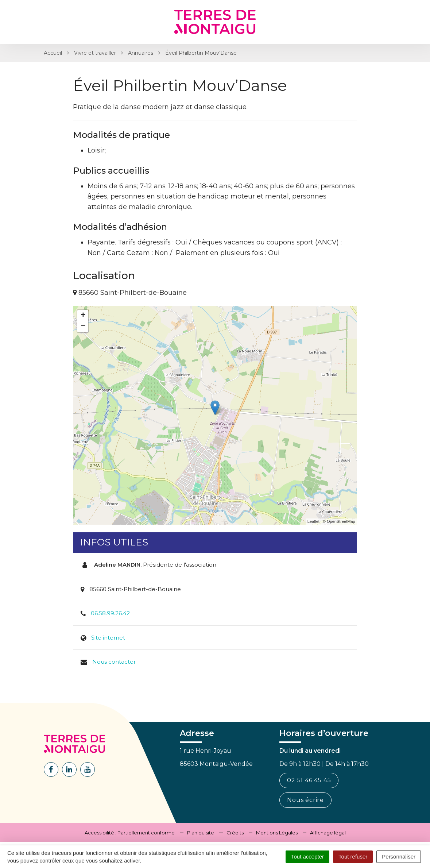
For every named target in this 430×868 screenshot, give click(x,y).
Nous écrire (305, 800)
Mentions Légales (277, 833)
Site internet (108, 638)
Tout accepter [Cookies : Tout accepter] (307, 857)
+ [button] (83, 316)
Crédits (235, 833)
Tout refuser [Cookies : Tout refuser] (353, 857)
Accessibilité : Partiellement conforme (130, 833)
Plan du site (201, 833)
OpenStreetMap (341, 521)
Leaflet (313, 521)
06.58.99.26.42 (110, 613)
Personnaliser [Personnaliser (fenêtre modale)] (399, 857)
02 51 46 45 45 (309, 780)
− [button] (83, 327)
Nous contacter (114, 662)
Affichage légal (328, 833)
